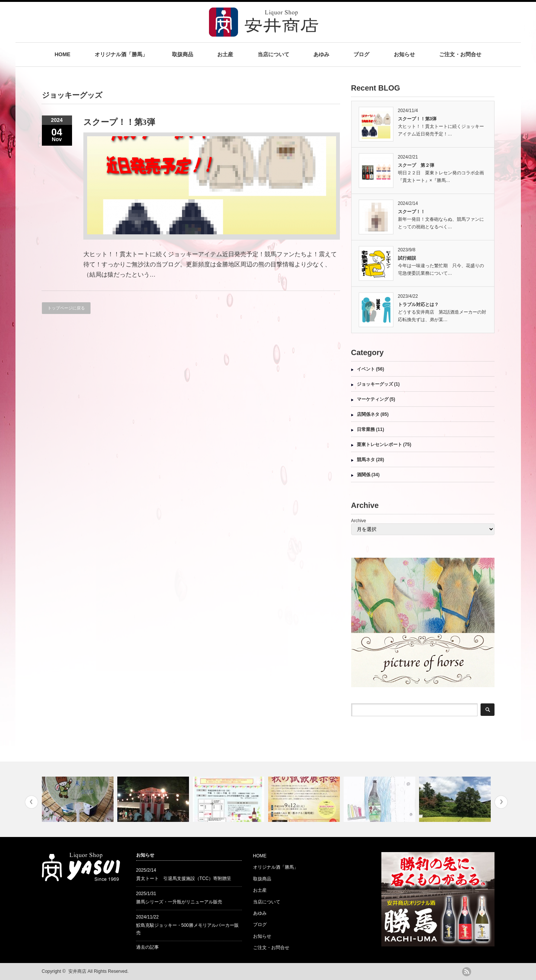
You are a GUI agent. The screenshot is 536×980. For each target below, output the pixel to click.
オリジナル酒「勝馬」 (121, 54)
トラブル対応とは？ (418, 305)
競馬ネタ (366, 460)
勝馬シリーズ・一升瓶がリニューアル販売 (179, 902)
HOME (63, 54)
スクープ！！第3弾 (119, 122)
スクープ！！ (412, 212)
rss (467, 972)
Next (501, 802)
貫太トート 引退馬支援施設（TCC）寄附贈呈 (184, 878)
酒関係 (364, 475)
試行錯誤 (407, 258)
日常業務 (366, 429)
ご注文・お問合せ (460, 54)
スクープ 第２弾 (416, 165)
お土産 (225, 54)
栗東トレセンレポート (379, 445)
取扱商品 (183, 54)
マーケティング (373, 399)
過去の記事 (147, 947)
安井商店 (77, 971)
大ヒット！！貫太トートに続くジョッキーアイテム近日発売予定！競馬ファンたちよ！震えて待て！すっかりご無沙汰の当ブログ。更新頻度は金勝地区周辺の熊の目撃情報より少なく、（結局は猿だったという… (210, 264)
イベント (366, 369)
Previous (31, 802)
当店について (273, 54)
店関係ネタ (368, 414)
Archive (359, 521)
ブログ (361, 54)
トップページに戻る (66, 308)
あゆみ (321, 54)
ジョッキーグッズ (375, 384)
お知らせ (404, 54)
